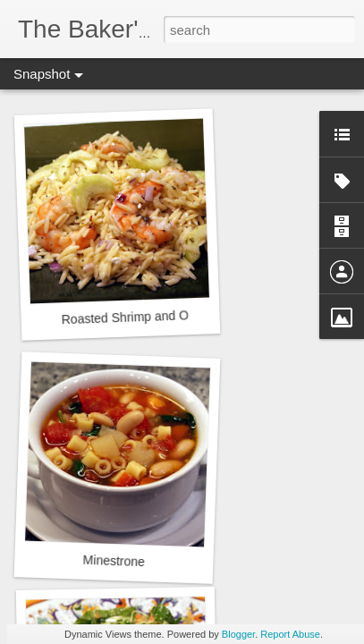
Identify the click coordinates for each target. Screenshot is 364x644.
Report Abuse (290, 634)
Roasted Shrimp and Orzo (133, 318)
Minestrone (114, 561)
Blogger (238, 634)
